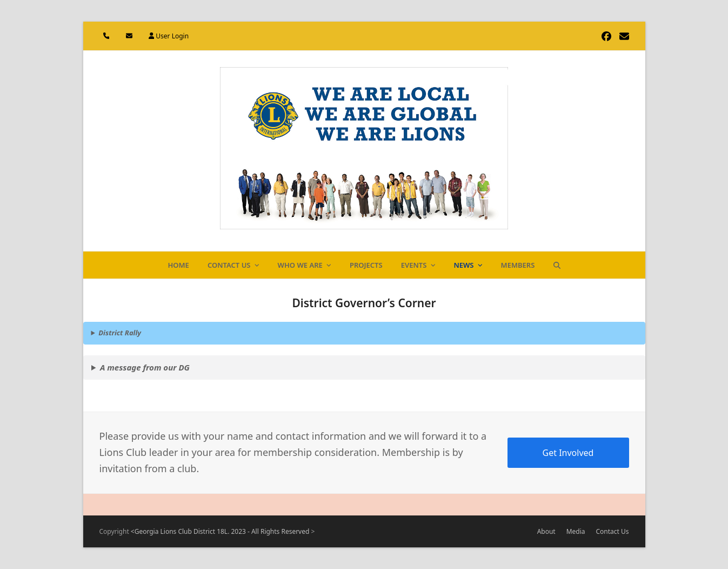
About (546, 531)
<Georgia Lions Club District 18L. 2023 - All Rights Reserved (221, 531)
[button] (557, 265)
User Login (172, 36)
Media (576, 531)
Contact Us (613, 531)
